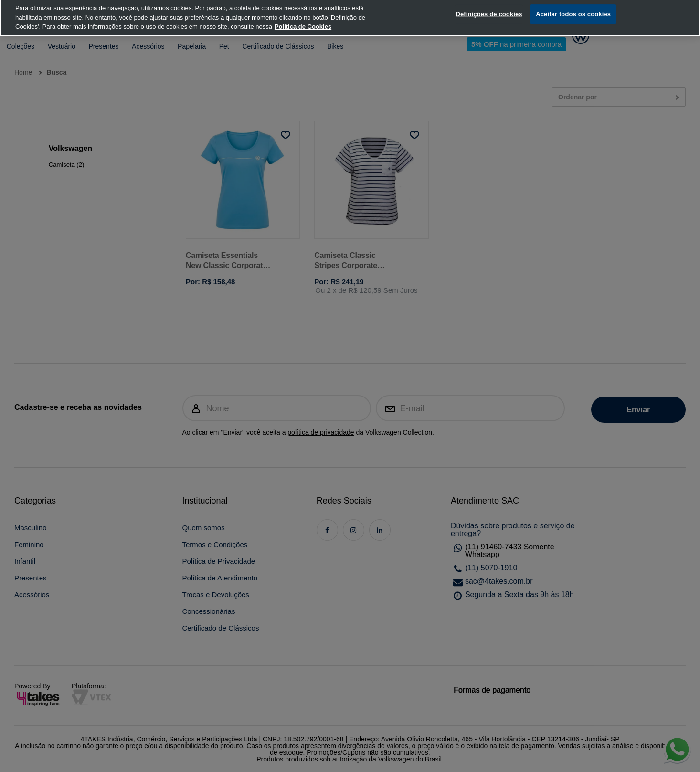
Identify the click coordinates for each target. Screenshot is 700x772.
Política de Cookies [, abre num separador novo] (303, 15)
